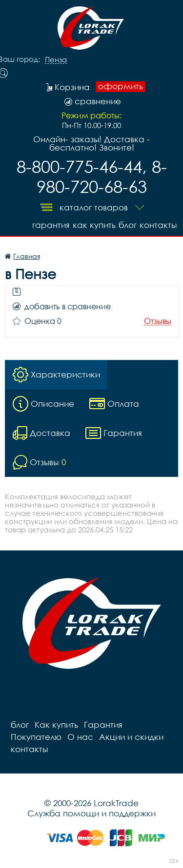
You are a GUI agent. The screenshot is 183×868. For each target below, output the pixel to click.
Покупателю (36, 737)
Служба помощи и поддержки (91, 813)
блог (128, 225)
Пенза (56, 60)
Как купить (94, 225)
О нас (80, 737)
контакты (158, 225)
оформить (121, 86)
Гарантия (51, 225)
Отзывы (158, 321)
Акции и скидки (131, 737)
